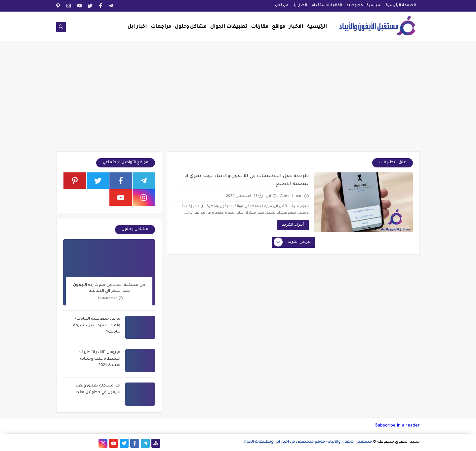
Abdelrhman (110, 298)
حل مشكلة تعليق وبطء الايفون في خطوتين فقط (98, 389)
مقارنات (259, 27)
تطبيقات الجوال (229, 27)
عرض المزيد (293, 243)
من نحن (282, 5)
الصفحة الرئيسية (401, 5)
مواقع (278, 27)
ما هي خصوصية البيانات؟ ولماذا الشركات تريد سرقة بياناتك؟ (97, 326)
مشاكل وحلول (191, 27)
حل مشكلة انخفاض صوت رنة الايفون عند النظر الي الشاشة (109, 288)
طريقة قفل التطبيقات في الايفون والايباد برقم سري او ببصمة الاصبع (247, 180)
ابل (272, 196)
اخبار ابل (137, 27)
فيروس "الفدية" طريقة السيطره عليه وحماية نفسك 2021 (99, 359)
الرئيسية (317, 27)
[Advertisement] (238, 100)
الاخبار (296, 27)
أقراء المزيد (293, 225)
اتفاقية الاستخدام (327, 5)
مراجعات (161, 27)
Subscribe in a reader (397, 426)
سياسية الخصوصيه (364, 5)
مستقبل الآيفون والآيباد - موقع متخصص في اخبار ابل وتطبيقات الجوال (307, 442)
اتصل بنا (300, 5)
